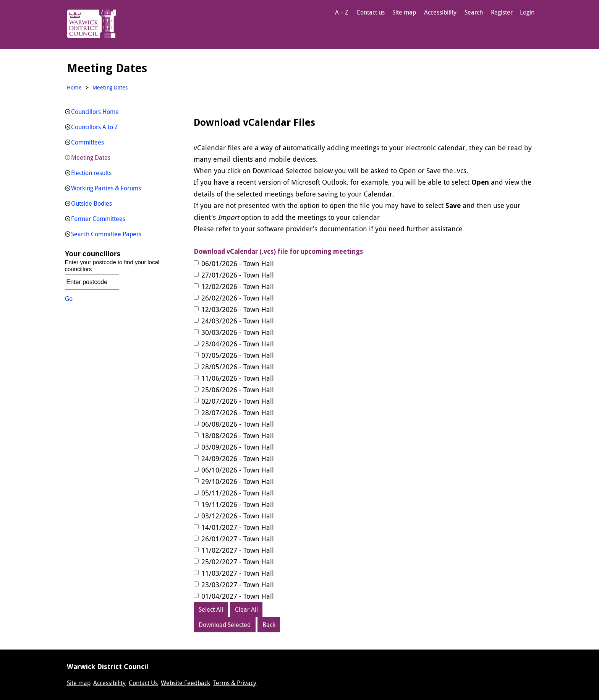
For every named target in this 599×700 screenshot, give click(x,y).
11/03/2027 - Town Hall (238, 573)
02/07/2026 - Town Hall (238, 401)
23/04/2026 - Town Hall (238, 344)
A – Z (342, 12)
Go (69, 299)
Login (527, 12)
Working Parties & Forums (106, 188)
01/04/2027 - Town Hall (238, 596)
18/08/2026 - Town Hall (238, 435)
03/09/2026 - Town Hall (238, 447)
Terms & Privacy (235, 683)
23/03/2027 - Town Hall (238, 585)
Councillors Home (95, 112)
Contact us (371, 12)
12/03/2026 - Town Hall (238, 309)
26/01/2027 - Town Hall (238, 539)
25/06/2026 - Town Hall (238, 390)
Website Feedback (185, 683)
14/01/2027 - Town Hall (238, 527)
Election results (91, 173)
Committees (87, 142)
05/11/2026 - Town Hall (238, 493)
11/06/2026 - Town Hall (238, 378)
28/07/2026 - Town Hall (238, 413)
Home (74, 87)
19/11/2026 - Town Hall (238, 504)
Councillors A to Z (95, 127)
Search (474, 12)
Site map (404, 12)
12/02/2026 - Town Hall (238, 286)
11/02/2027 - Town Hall (238, 550)
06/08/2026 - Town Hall (238, 424)
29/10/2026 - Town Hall (238, 481)
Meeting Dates (91, 158)
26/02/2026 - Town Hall (238, 298)
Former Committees (98, 219)
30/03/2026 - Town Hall (238, 332)
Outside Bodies (91, 203)
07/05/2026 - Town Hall (238, 355)
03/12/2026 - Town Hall (238, 516)
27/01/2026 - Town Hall (238, 275)
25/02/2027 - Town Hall (238, 562)
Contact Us (143, 683)
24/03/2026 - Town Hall (238, 321)
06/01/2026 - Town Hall (238, 263)
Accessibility (440, 12)
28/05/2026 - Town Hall (238, 367)
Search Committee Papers (106, 234)
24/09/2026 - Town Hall (238, 458)
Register (502, 12)
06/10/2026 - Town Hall (238, 470)
